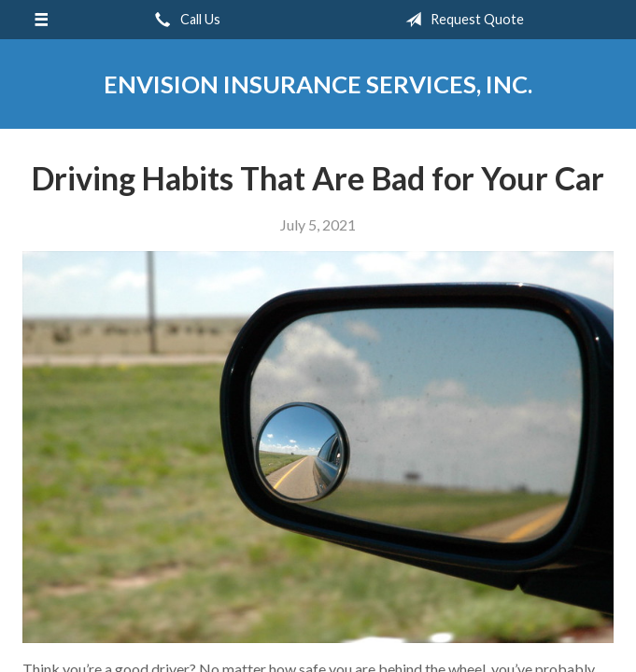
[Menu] (42, 20)
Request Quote (461, 20)
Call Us (184, 20)
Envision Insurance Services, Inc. (318, 84)
